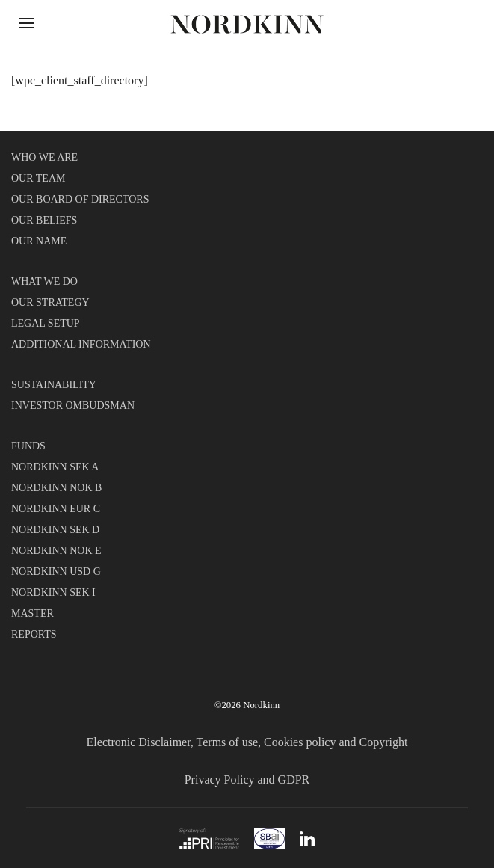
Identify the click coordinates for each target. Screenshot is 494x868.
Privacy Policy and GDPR (247, 779)
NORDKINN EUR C (56, 509)
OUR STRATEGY (50, 302)
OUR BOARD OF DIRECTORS (80, 199)
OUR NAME (39, 241)
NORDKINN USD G (56, 572)
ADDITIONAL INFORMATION (81, 344)
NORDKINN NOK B (56, 488)
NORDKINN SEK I (53, 592)
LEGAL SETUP (46, 323)
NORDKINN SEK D (55, 530)
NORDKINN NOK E (56, 551)
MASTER (33, 613)
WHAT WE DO (44, 281)
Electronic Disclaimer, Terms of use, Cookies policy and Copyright (247, 742)
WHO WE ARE (44, 157)
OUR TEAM (38, 178)
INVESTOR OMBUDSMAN (73, 406)
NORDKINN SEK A (55, 467)
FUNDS (28, 446)
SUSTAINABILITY (54, 385)
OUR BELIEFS (44, 220)
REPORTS (34, 634)
